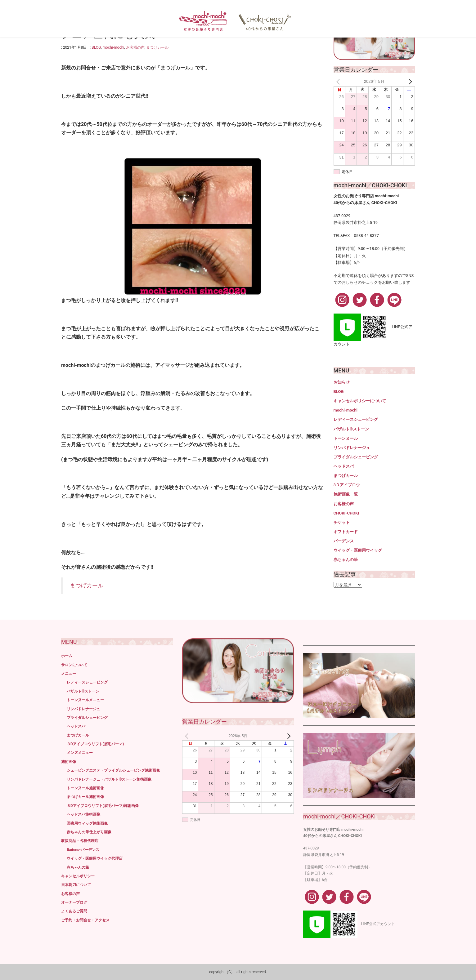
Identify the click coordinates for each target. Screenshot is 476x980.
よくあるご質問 (74, 911)
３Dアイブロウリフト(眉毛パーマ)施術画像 (103, 806)
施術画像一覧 (346, 494)
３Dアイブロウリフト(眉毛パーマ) (95, 744)
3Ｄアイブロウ (347, 485)
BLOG (96, 47)
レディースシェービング (356, 419)
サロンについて (74, 665)
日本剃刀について (76, 885)
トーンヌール (346, 438)
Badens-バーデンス (83, 850)
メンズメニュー (80, 753)
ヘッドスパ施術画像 (83, 814)
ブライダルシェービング (356, 457)
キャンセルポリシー (78, 876)
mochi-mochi (114, 47)
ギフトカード (346, 532)
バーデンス (344, 541)
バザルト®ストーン (351, 429)
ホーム (67, 656)
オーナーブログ (74, 902)
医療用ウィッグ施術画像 (87, 823)
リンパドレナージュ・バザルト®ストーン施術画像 (109, 779)
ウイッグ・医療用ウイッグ (358, 550)
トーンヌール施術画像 (85, 788)
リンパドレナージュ (352, 448)
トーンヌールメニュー (85, 700)
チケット (342, 522)
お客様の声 (135, 47)
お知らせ (342, 382)
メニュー (69, 674)
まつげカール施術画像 (85, 797)
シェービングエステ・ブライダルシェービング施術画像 (113, 770)
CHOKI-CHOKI (346, 513)
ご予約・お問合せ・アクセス (85, 920)
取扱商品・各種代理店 (80, 841)
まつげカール (157, 47)
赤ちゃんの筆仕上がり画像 (89, 832)
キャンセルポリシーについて (360, 401)
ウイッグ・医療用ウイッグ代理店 (95, 858)
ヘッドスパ (344, 466)
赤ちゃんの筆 (346, 560)
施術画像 (69, 762)
